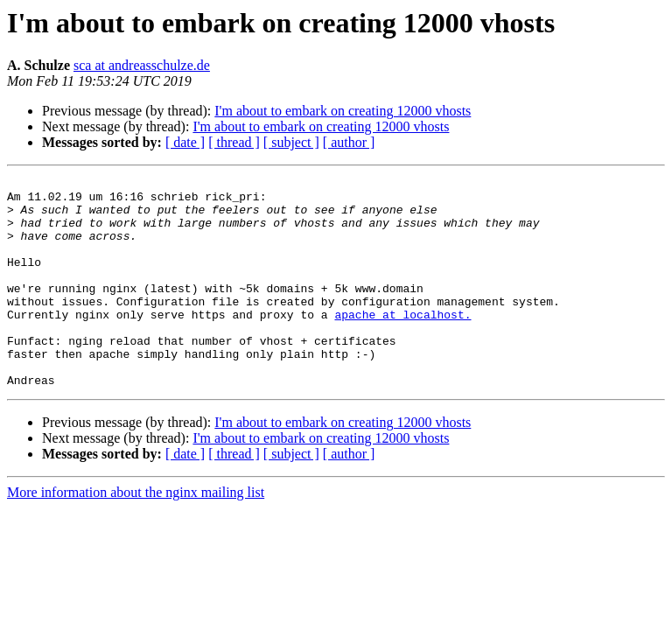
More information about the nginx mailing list (136, 534)
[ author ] (349, 142)
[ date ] (185, 142)
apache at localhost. (402, 343)
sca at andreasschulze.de (142, 65)
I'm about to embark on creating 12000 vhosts (343, 111)
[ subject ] (291, 142)
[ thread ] (234, 142)
